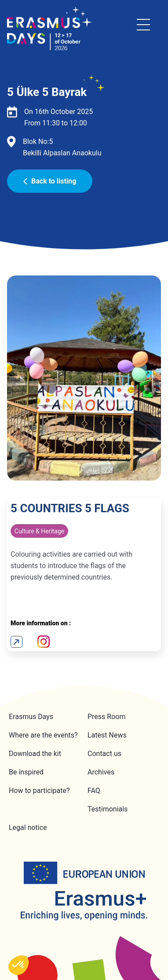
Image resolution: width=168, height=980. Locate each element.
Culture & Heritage (39, 531)
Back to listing (50, 181)
